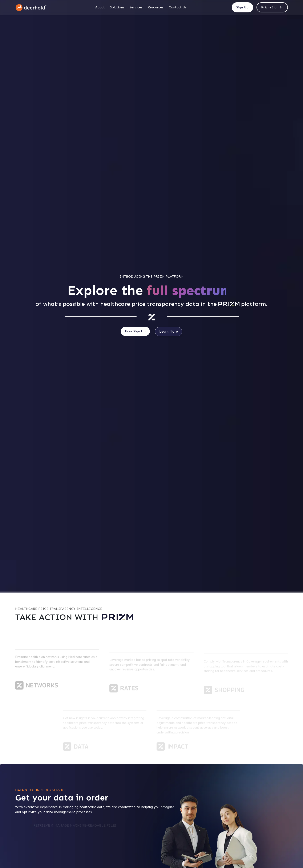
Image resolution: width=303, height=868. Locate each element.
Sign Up (242, 7)
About (100, 7)
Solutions (117, 7)
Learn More (169, 331)
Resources (156, 7)
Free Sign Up (135, 331)
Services (136, 7)
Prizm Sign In (272, 7)
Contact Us (178, 7)
